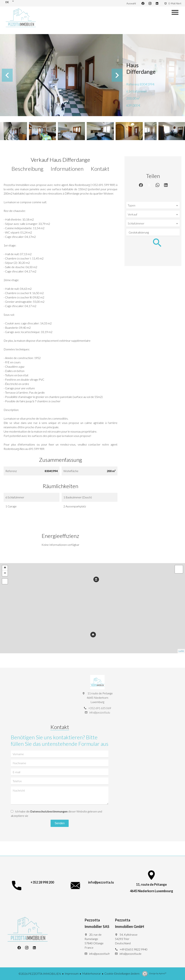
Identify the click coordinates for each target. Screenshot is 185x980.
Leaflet (181, 651)
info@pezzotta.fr (100, 954)
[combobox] (153, 205)
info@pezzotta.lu (100, 712)
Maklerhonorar (92, 973)
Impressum (72, 973)
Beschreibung (27, 169)
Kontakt (100, 169)
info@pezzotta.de (131, 954)
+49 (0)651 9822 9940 (134, 949)
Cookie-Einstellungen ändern (122, 973)
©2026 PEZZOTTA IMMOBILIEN (40, 974)
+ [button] (5, 568)
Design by (158, 973)
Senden (60, 823)
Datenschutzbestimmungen (49, 811)
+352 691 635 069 (100, 708)
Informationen (67, 169)
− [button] (5, 573)
